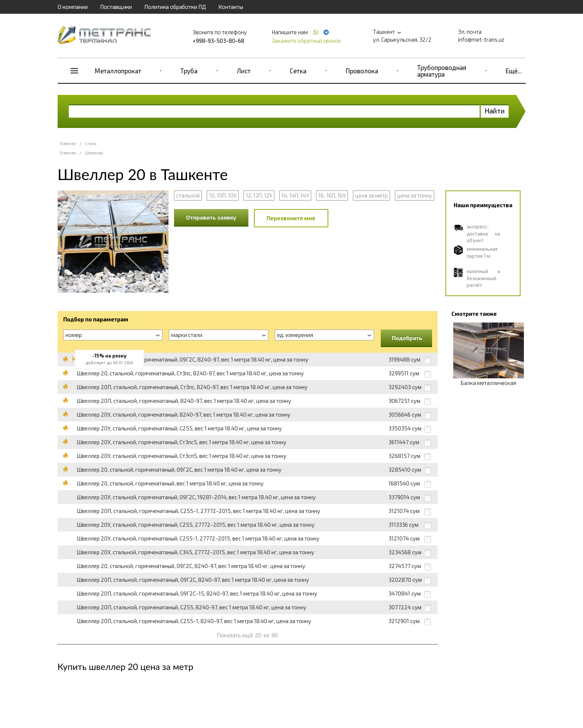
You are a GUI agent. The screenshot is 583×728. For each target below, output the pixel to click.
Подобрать (407, 338)
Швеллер (94, 153)
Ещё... (514, 71)
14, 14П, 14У (295, 195)
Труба (189, 71)
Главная (68, 143)
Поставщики (116, 7)
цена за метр (371, 195)
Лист (244, 71)
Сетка (298, 71)
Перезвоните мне (291, 218)
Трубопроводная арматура (442, 71)
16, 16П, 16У (332, 195)
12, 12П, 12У (259, 195)
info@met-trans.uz (481, 39)
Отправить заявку (211, 217)
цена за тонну (415, 195)
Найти (495, 111)
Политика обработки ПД (175, 7)
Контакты (231, 7)
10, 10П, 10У (223, 195)
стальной (188, 195)
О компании (73, 7)
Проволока (362, 71)
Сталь (91, 143)
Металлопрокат (118, 71)
